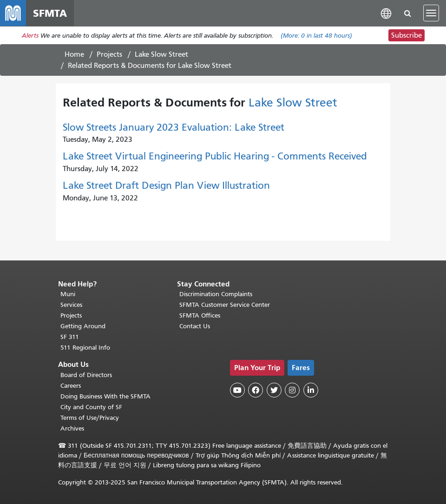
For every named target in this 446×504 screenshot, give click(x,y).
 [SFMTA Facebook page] (256, 390)
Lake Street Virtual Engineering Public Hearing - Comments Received (215, 156)
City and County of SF (91, 407)
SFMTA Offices (200, 315)
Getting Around (83, 326)
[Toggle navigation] (431, 13)
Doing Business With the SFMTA (105, 396)
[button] (386, 13)
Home (74, 54)
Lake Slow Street (161, 54)
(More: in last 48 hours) (316, 36)
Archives (72, 428)
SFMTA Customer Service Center (225, 305)
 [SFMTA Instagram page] (292, 390)
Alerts (30, 36)
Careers (71, 386)
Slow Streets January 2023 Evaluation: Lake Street (174, 127)
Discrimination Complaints (216, 294)
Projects (109, 54)
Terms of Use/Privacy (90, 418)
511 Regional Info (85, 348)
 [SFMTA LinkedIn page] (311, 390)
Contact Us (195, 326)
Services (71, 305)
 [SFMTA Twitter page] (274, 390)
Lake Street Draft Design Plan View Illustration (166, 186)
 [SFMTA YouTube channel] (237, 390)
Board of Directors (86, 375)
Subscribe (407, 35)
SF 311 (70, 337)
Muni (68, 294)
